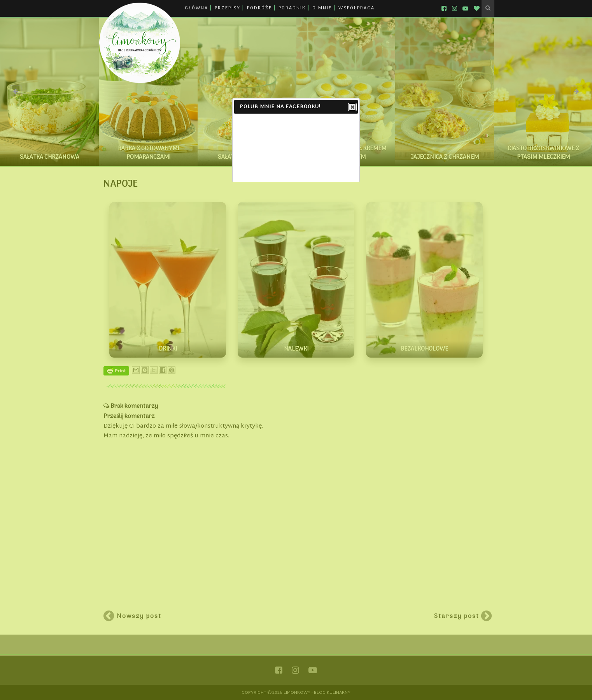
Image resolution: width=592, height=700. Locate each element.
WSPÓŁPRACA (356, 8)
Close (352, 107)
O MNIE (322, 8)
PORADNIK (292, 8)
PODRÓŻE (259, 8)
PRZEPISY (228, 8)
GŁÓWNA (196, 8)
